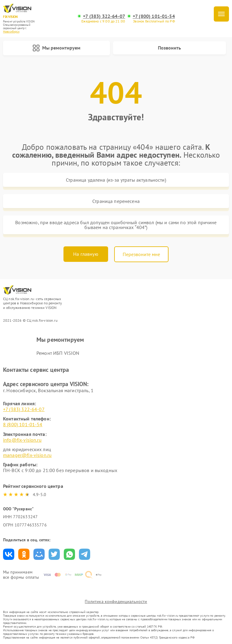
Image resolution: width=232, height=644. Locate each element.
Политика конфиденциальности (116, 601)
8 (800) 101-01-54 (23, 424)
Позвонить (169, 48)
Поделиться (9, 554)
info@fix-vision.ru (22, 440)
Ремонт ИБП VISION (58, 353)
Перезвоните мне (141, 254)
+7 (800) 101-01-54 (154, 16)
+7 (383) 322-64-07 (104, 16)
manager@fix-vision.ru (27, 455)
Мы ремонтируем (56, 48)
